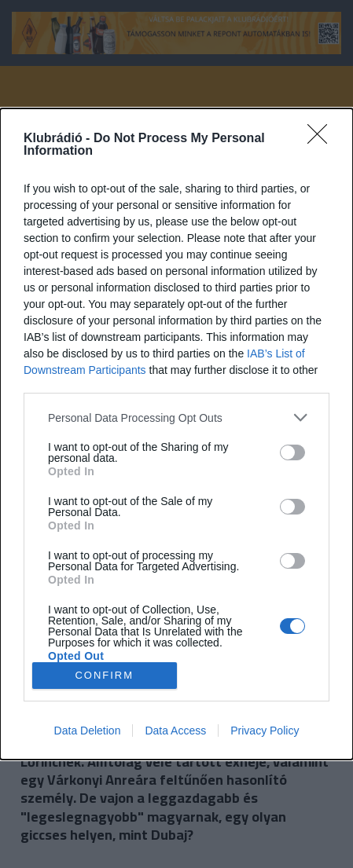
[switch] (292, 452)
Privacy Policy (265, 731)
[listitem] (176, 418)
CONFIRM (104, 675)
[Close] (322, 139)
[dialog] (176, 434)
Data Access (175, 731)
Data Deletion (88, 731)
